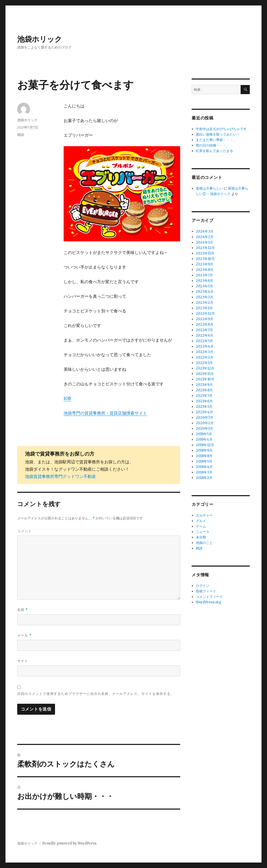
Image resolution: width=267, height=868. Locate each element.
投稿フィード (206, 591)
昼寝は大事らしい (209, 188)
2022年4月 (205, 346)
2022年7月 (204, 330)
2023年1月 (204, 308)
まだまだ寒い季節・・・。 (216, 140)
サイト (23, 661)
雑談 (21, 135)
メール (24, 635)
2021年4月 (204, 412)
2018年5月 (204, 461)
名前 (23, 610)
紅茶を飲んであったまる (214, 151)
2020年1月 (204, 429)
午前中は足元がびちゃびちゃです (221, 129)
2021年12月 (205, 368)
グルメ (201, 521)
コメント (25, 531)
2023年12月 (205, 248)
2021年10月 (205, 379)
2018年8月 (204, 456)
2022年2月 (205, 357)
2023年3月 (205, 297)
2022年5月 (204, 341)
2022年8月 (205, 324)
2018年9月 (204, 450)
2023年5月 (204, 286)
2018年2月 (204, 478)
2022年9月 (205, 319)
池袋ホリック (40, 39)
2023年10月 (205, 259)
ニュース (203, 532)
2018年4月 (204, 467)
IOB (67, 398)
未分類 (201, 537)
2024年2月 (205, 237)
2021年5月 (204, 407)
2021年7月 (204, 396)
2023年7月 (204, 275)
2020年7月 (205, 418)
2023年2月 (205, 303)
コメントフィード (209, 597)
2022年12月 (205, 314)
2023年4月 (205, 292)
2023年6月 (205, 281)
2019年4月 (204, 439)
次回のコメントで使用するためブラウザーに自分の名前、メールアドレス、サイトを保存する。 (96, 694)
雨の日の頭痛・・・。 (213, 145)
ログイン (203, 586)
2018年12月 (205, 445)
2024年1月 (204, 242)
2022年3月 (205, 352)
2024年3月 (205, 231)
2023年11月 (205, 253)
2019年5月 (204, 434)
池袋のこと (204, 543)
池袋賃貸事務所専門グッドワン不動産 (60, 476)
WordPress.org (209, 602)
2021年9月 (204, 385)
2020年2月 (205, 423)
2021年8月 (204, 390)
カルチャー (204, 515)
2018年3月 (204, 472)
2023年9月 (205, 264)
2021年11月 (205, 374)
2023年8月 (205, 270)
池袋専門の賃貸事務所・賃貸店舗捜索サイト (105, 413)
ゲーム (201, 526)
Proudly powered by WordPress (69, 843)
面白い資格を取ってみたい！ (218, 134)
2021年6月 (204, 401)
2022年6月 (205, 335)
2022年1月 (204, 363)
